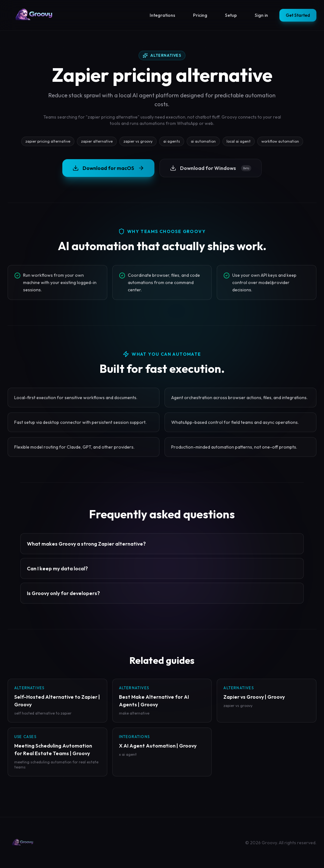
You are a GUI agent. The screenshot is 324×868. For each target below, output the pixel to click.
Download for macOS (108, 168)
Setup (231, 15)
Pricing (200, 15)
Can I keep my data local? (57, 568)
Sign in (261, 15)
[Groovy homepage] (34, 15)
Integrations (162, 15)
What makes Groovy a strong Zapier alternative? (86, 544)
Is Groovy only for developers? (63, 593)
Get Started (298, 15)
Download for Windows (211, 168)
